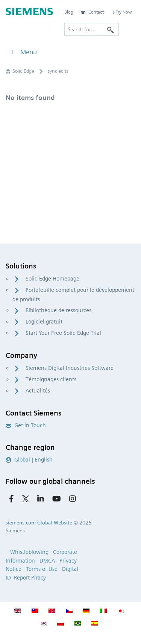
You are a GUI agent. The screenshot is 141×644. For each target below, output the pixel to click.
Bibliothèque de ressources (58, 310)
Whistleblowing (29, 552)
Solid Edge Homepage (52, 279)
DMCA (47, 561)
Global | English (29, 460)
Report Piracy (30, 578)
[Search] (111, 29)
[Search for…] (92, 29)
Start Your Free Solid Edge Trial (63, 333)
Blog (69, 12)
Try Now (121, 12)
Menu (22, 52)
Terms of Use (42, 569)
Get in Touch (26, 425)
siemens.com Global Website (39, 523)
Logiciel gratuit (44, 322)
